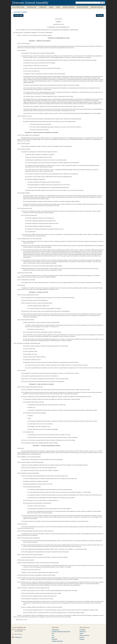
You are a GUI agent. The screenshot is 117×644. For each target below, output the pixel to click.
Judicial (81, 633)
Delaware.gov (83, 632)
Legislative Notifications (57, 641)
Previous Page (18, 15)
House (58, 7)
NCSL (53, 637)
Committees (43, 7)
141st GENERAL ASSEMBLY (20, 12)
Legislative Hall (18, 637)
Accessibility (82, 630)
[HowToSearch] (101, 3)
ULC (53, 635)
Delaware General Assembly (30, 3)
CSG (53, 633)
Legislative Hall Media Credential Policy (61, 632)
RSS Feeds (55, 639)
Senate (51, 7)
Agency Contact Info (84, 635)
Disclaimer (82, 639)
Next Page (100, 15)
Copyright (82, 637)
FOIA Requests (55, 630)
